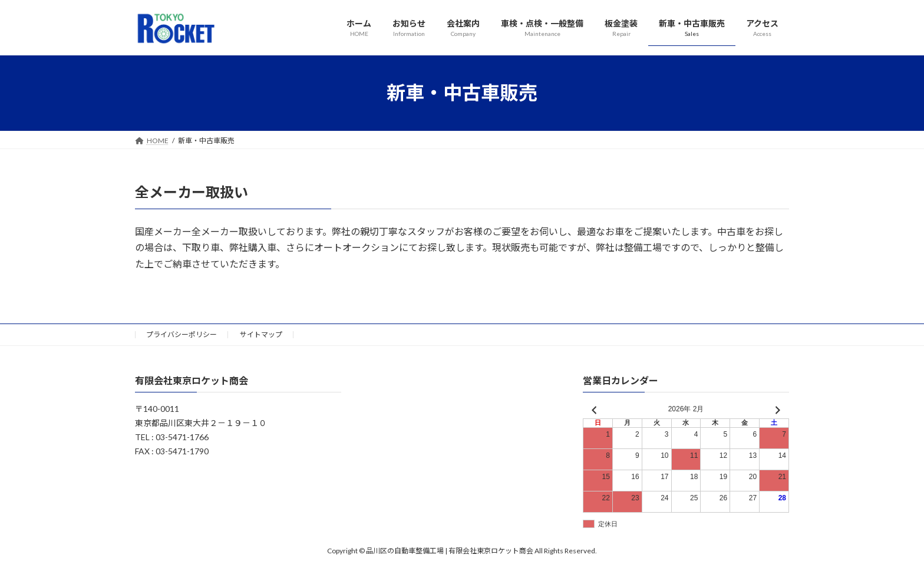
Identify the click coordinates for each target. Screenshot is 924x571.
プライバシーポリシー (181, 334)
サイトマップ (261, 334)
